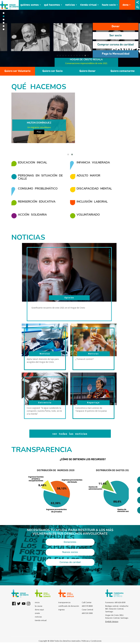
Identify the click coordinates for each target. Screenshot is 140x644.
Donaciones (70, 542)
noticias (70, 5)
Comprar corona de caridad (116, 45)
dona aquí (39, 610)
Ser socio (116, 36)
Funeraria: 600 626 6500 (115, 602)
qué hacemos (52, 5)
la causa (39, 606)
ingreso (62, 610)
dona (125, 5)
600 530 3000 (87, 613)
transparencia (64, 602)
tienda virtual (88, 5)
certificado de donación (69, 606)
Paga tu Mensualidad (116, 54)
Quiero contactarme (123, 71)
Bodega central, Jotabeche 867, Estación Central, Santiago (117, 609)
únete (37, 613)
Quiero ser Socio (52, 71)
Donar (116, 26)
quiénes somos (30, 5)
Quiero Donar (87, 71)
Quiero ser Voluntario (17, 71)
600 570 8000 (87, 606)
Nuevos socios (70, 552)
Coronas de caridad (70, 562)
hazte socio (109, 5)
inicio (37, 602)
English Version (112, 622)
